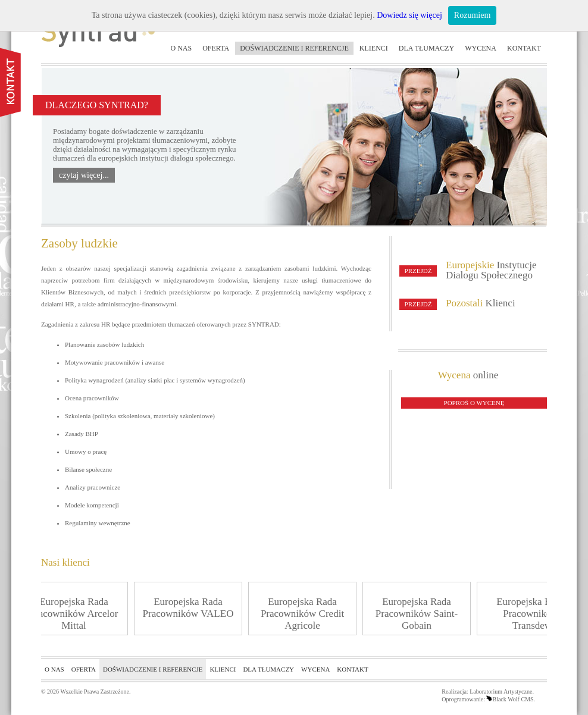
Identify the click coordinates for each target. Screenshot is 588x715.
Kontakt (524, 48)
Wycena (481, 48)
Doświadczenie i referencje (294, 48)
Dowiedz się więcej (409, 15)
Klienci (374, 48)
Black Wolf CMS (510, 699)
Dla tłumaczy (426, 48)
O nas (182, 48)
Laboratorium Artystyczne (501, 692)
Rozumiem (472, 15)
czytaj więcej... (84, 175)
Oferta (216, 48)
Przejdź (418, 271)
